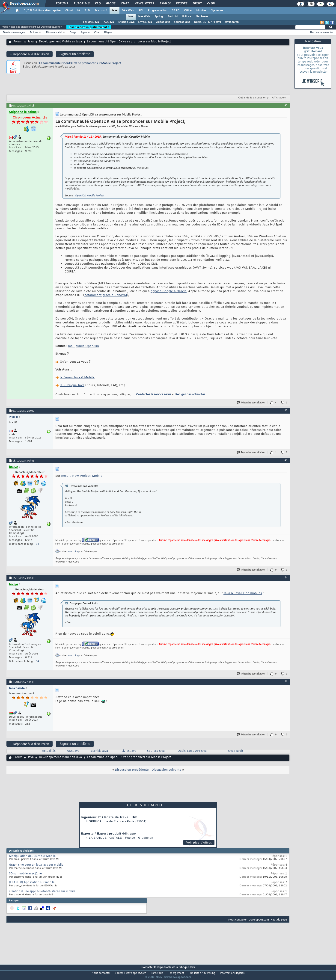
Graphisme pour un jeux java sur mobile (36, 865)
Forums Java (91, 22)
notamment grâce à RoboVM (106, 295)
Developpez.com (259, 919)
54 (37, 544)
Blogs (110, 4)
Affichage (278, 98)
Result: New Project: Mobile (82, 476)
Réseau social (54, 32)
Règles (108, 32)
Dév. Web (128, 11)
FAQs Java (72, 751)
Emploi (165, 4)
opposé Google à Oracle (169, 291)
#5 (286, 681)
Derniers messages (14, 32)
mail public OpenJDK (84, 346)
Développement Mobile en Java (60, 42)
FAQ (98, 4)
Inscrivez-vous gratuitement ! (89, 27)
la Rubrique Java (72, 385)
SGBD (176, 11)
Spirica (95, 821)
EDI (141, 11)
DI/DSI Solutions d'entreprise (42, 11)
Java (114, 11)
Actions (34, 32)
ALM (88, 11)
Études (181, 4)
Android (172, 17)
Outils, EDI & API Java (207, 22)
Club (211, 4)
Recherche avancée (321, 32)
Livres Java (145, 22)
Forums (62, 4)
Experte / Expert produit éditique (109, 833)
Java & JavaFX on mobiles (243, 593)
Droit (197, 4)
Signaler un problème (75, 54)
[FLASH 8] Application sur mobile (32, 882)
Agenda (85, 32)
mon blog (73, 552)
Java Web (144, 17)
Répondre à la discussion (30, 54)
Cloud (69, 11)
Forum (18, 42)
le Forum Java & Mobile (77, 377)
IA (79, 11)
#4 (286, 577)
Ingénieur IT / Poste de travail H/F (109, 817)
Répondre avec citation (251, 403)
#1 (286, 105)
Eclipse (187, 17)
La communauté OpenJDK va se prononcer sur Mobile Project (80, 63)
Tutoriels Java (126, 22)
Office (188, 11)
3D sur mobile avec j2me (25, 874)
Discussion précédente (132, 770)
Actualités (49, 751)
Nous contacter (238, 919)
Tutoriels (81, 4)
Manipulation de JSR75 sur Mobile (32, 856)
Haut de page (279, 919)
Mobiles (201, 11)
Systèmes (217, 11)
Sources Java (182, 22)
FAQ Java (108, 22)
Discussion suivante (166, 770)
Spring (159, 17)
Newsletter (144, 4)
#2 (286, 410)
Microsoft (101, 11)
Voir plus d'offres (199, 843)
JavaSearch (232, 22)
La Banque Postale (106, 838)
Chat (125, 4)
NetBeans (202, 17)
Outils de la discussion (252, 98)
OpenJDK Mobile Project (90, 195)
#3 (286, 460)
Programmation (158, 11)
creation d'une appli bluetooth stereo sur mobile (42, 891)
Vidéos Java (163, 22)
